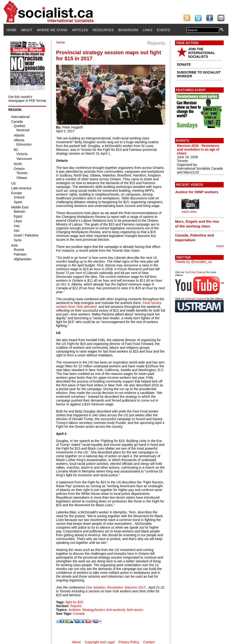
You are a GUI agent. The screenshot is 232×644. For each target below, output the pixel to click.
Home (11, 30)
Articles (80, 30)
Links (147, 30)
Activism (75, 610)
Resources (103, 30)
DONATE (184, 64)
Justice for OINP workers (197, 192)
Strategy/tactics (94, 610)
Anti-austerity (116, 610)
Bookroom (128, 30)
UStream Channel (196, 299)
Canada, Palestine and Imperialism (194, 238)
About (27, 30)
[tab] (199, 192)
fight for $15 (74, 602)
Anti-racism (135, 610)
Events (163, 30)
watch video (189, 212)
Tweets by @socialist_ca (193, 262)
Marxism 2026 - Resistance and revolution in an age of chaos (198, 149)
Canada (79, 614)
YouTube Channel (195, 272)
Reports (76, 606)
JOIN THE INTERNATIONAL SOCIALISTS (201, 53)
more (220, 246)
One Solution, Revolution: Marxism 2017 (116, 587)
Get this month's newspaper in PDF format (27, 99)
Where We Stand (52, 30)
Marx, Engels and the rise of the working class (197, 224)
